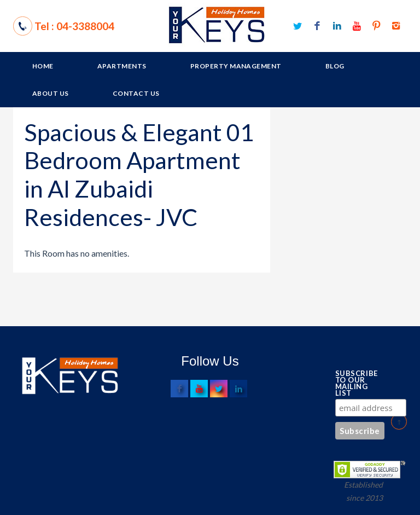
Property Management (236, 66)
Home (43, 66)
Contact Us (136, 93)
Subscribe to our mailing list (354, 383)
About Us (51, 93)
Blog (335, 66)
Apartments (122, 66)
